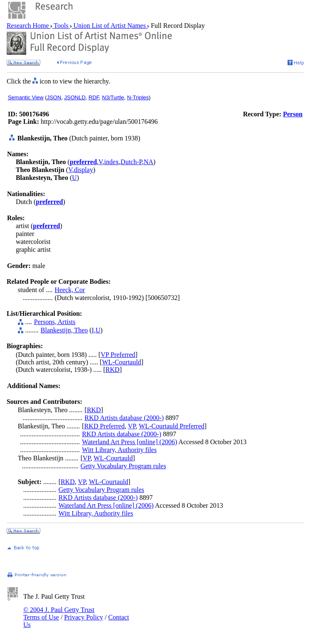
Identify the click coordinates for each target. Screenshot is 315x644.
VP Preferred (118, 355)
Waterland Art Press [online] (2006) (129, 442)
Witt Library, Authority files (119, 450)
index (112, 162)
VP (132, 426)
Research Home (29, 26)
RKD (113, 370)
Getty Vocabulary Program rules (123, 466)
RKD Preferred (105, 426)
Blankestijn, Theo (64, 330)
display (84, 170)
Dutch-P (131, 162)
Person (293, 114)
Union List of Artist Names (110, 26)
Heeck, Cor (70, 290)
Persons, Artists (55, 322)
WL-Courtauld (121, 362)
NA (149, 162)
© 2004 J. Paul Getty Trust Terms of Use (59, 613)
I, (94, 330)
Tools (61, 26)
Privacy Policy (84, 617)
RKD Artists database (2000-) (124, 418)
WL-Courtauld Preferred (172, 426)
